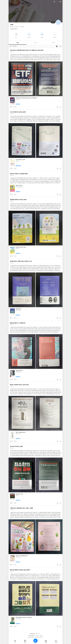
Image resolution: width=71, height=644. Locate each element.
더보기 (57, 2)
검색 (54, 2)
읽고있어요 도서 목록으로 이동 (16, 34)
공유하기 (60, 107)
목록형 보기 (60, 46)
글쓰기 (35, 641)
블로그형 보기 (57, 46)
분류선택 (11, 46)
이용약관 (37, 636)
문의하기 (41, 636)
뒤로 (11, 2)
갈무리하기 (57, 107)
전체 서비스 (60, 2)
